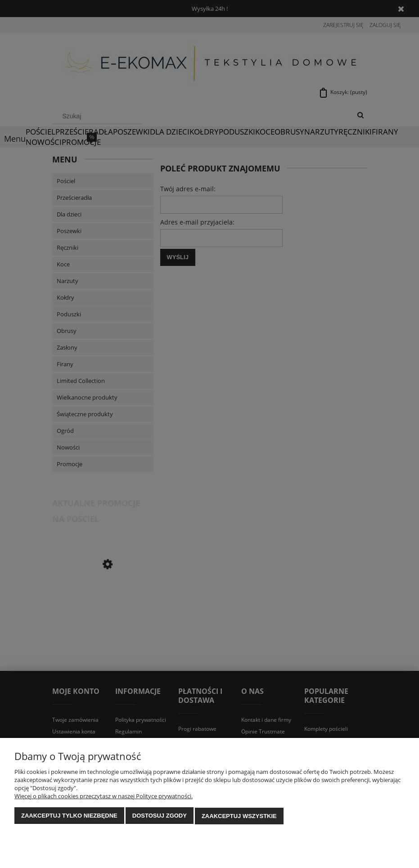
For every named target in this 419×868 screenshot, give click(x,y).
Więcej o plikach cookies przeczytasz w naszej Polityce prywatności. (104, 796)
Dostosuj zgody (160, 816)
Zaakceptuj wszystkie (239, 816)
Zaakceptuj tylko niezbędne (69, 816)
